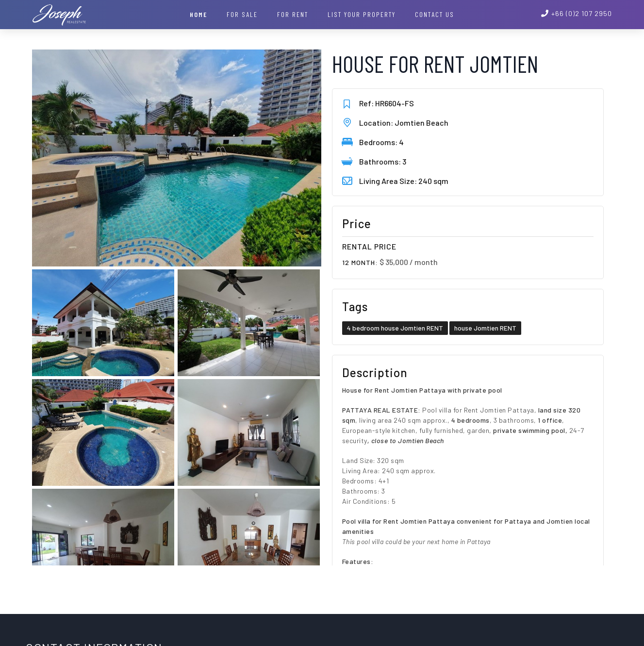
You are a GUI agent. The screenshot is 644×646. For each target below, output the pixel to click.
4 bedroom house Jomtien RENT (395, 328)
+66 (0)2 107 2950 (582, 13)
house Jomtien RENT (485, 328)
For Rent (293, 14)
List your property (362, 14)
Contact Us (435, 14)
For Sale (242, 14)
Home (198, 14)
